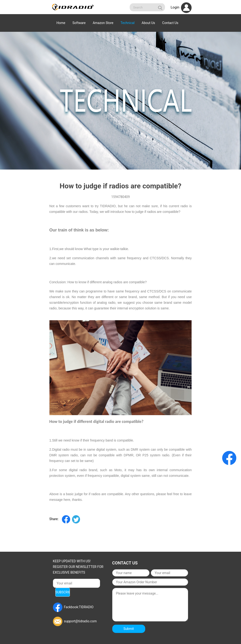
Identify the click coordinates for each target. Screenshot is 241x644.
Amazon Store (103, 23)
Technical (128, 23)
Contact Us (170, 23)
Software (79, 23)
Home (61, 23)
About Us (148, 23)
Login (181, 7)
